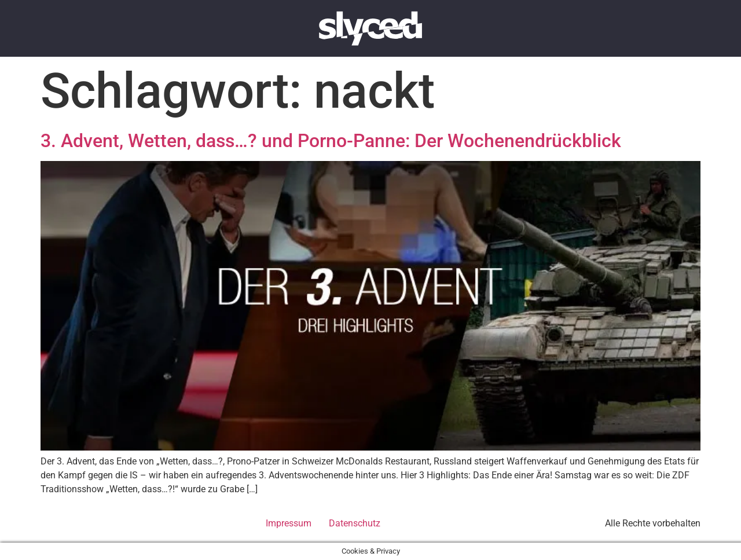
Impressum (289, 523)
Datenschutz (355, 523)
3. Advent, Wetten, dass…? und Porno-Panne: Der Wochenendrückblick (331, 141)
